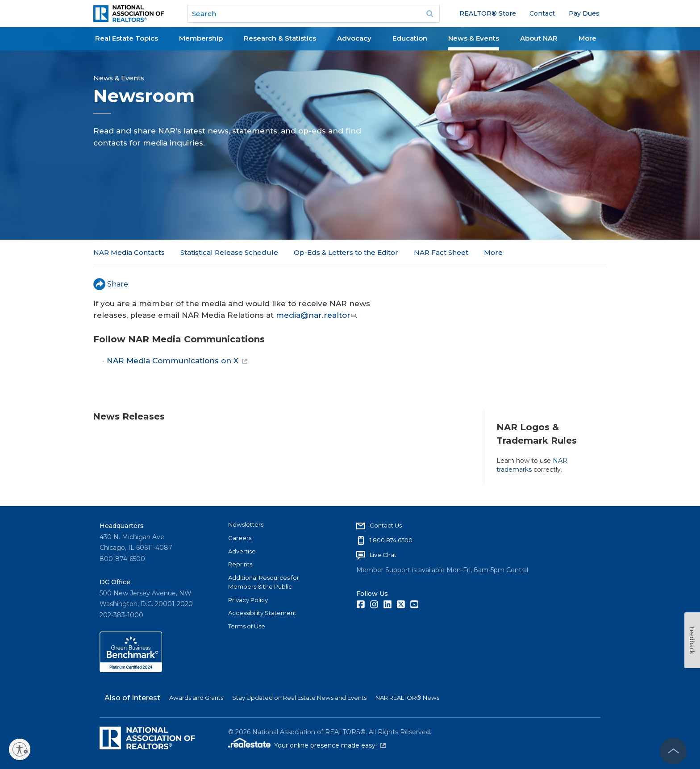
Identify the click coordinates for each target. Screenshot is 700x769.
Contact (542, 13)
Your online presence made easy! (330, 745)
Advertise (242, 551)
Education (410, 38)
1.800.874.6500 (391, 540)
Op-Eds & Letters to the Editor (346, 252)
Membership (201, 38)
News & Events (474, 38)
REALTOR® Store (488, 13)
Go (430, 14)
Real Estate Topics (127, 38)
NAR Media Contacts (129, 252)
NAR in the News (513, 252)
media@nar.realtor (316, 315)
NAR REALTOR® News (407, 698)
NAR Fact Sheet (441, 252)
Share (111, 284)
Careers (240, 538)
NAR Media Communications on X (177, 361)
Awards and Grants (196, 698)
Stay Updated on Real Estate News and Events (299, 698)
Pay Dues (584, 13)
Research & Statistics (280, 38)
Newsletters (246, 524)
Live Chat (383, 555)
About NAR (539, 38)
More (587, 38)
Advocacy (354, 38)
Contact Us (386, 525)
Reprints (240, 564)
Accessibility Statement (262, 613)
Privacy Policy (248, 600)
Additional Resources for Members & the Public (264, 582)
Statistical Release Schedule (229, 252)
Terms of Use (247, 626)
